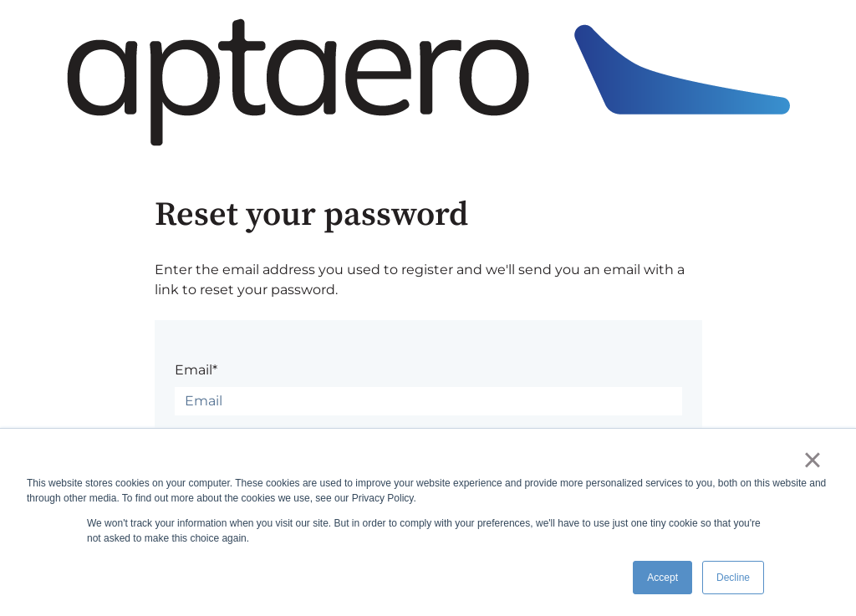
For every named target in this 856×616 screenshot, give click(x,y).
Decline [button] (733, 578)
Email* (196, 370)
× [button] (812, 460)
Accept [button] (662, 578)
